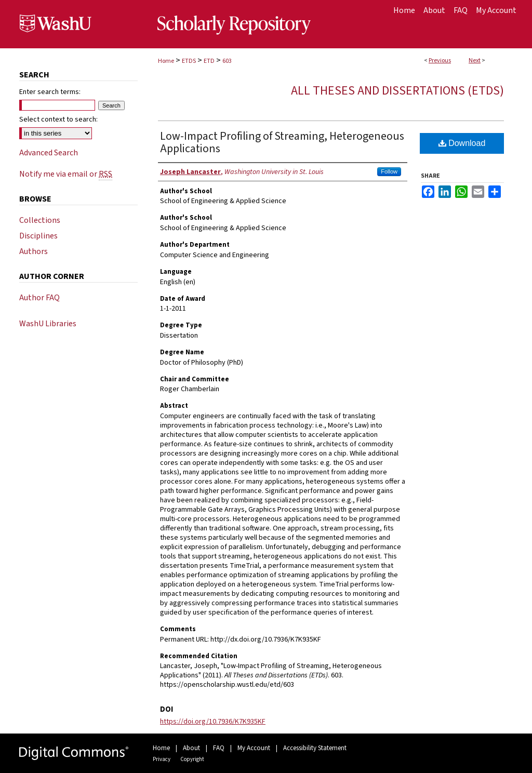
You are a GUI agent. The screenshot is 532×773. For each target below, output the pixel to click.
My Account (254, 748)
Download (462, 143)
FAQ (219, 748)
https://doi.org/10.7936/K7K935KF (213, 722)
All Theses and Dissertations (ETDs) (397, 91)
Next (475, 61)
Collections (40, 220)
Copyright (192, 759)
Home (166, 61)
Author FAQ (39, 298)
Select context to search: (58, 119)
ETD (209, 61)
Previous (440, 61)
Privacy (162, 759)
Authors (34, 251)
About (191, 748)
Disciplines (38, 236)
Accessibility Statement (315, 748)
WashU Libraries (48, 324)
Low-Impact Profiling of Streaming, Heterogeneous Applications (282, 142)
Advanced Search (49, 153)
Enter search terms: (50, 92)
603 (227, 61)
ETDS (189, 61)
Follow (389, 171)
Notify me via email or (66, 174)
